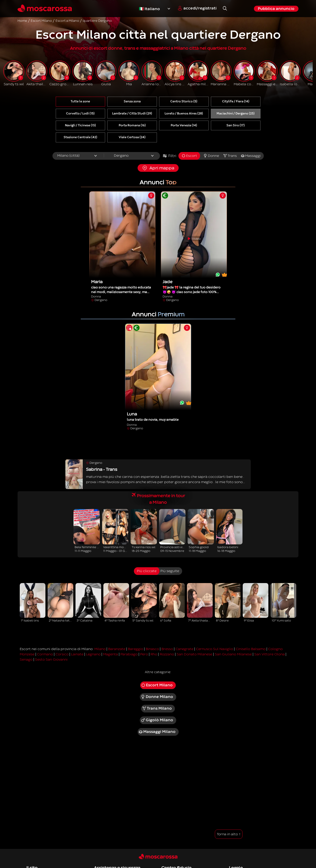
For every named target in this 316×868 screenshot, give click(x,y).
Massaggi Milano (157, 732)
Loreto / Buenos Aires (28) (184, 113)
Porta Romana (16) (132, 125)
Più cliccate (147, 571)
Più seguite (170, 571)
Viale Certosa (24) (132, 137)
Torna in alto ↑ (229, 834)
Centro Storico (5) (184, 101)
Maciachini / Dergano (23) (236, 113)
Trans (230, 156)
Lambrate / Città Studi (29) (132, 113)
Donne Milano (157, 697)
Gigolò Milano (157, 720)
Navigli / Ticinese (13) (80, 125)
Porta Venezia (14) (184, 125)
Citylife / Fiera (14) (236, 101)
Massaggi (251, 156)
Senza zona (132, 101)
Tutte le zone (80, 101)
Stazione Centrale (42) (80, 137)
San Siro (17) (236, 125)
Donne (211, 156)
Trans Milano (157, 709)
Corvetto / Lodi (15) (80, 113)
